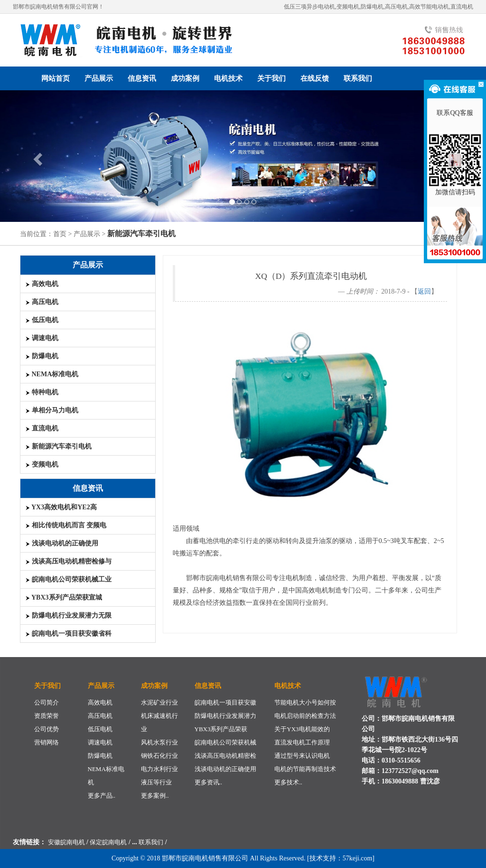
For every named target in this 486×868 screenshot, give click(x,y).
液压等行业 (156, 782)
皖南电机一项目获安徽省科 (68, 634)
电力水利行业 (159, 769)
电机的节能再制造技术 (305, 769)
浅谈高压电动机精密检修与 (68, 561)
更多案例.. (155, 796)
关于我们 (271, 78)
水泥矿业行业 (159, 702)
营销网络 (47, 742)
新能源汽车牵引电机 (58, 446)
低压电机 (42, 320)
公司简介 (47, 702)
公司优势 (47, 729)
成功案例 (185, 78)
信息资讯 (142, 78)
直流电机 (42, 428)
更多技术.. (288, 782)
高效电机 (42, 284)
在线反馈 (315, 78)
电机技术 (228, 78)
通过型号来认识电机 (302, 756)
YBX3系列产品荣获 (221, 729)
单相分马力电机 (52, 410)
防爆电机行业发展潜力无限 (68, 615)
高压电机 (42, 302)
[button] (37, 156)
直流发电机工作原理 (302, 742)
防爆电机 (42, 356)
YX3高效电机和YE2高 (61, 507)
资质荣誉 (47, 716)
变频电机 (42, 464)
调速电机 (42, 338)
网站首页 (56, 78)
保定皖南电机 (108, 842)
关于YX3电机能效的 (302, 729)
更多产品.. (102, 796)
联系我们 (358, 78)
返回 (424, 291)
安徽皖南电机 (66, 842)
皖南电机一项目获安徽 (225, 702)
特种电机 (42, 392)
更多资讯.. (209, 782)
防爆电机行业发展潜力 (225, 716)
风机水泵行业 (159, 742)
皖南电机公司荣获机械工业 (68, 579)
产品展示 (99, 78)
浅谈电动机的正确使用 (62, 543)
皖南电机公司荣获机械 (225, 742)
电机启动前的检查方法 (305, 716)
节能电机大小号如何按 (305, 702)
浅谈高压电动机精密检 (225, 756)
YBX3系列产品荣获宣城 (64, 597)
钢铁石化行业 (159, 756)
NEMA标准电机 (52, 374)
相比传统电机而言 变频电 (66, 525)
